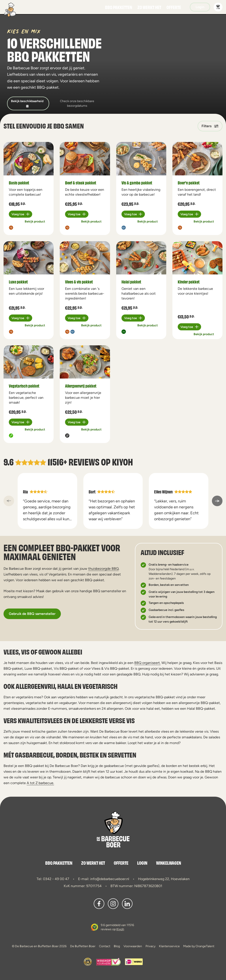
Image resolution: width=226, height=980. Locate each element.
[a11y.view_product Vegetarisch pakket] (29, 362)
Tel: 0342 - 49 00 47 (53, 879)
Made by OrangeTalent (199, 946)
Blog (117, 946)
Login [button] (200, 7)
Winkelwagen (169, 863)
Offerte (174, 7)
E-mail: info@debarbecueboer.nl (104, 879)
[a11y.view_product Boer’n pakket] (197, 159)
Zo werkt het (149, 7)
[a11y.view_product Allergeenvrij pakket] (85, 362)
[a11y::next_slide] (217, 501)
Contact (105, 946)
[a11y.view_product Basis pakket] (29, 159)
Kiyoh (122, 461)
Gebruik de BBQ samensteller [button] (32, 614)
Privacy (150, 946)
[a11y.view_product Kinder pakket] (197, 258)
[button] (218, 7)
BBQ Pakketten (119, 7)
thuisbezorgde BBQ (103, 569)
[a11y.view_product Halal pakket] (141, 258)
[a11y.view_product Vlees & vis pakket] (85, 258)
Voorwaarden (133, 946)
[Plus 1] (21, 214)
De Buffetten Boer (83, 946)
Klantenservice (169, 946)
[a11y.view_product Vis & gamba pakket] (141, 159)
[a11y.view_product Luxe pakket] (29, 258)
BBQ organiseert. (147, 663)
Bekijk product (35, 221)
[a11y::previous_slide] (9, 501)
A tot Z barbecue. (40, 783)
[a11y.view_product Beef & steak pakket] (85, 159)
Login (142, 863)
